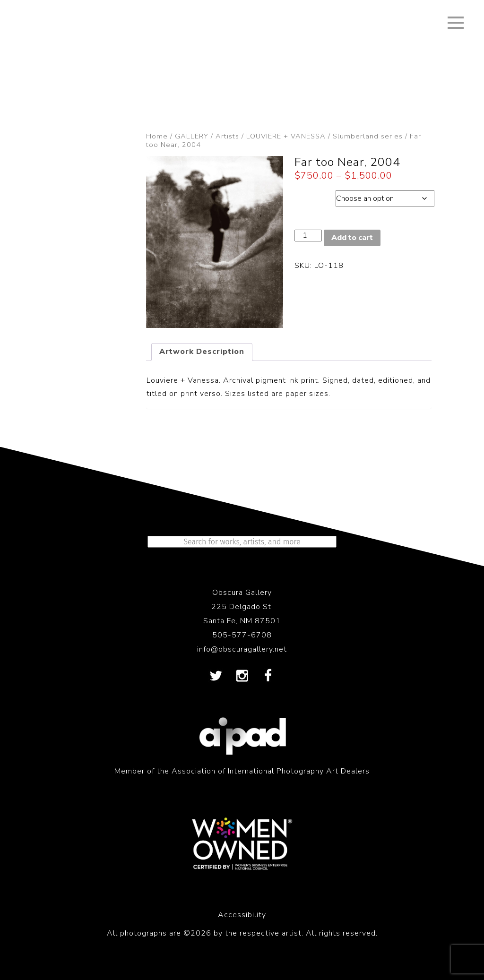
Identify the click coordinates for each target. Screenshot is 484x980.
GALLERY (192, 136)
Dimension (315, 196)
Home (157, 136)
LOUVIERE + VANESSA (286, 136)
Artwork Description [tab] (202, 352)
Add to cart (352, 238)
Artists (227, 136)
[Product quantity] (308, 236)
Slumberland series (368, 136)
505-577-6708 (242, 635)
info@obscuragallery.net (242, 649)
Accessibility (242, 915)
